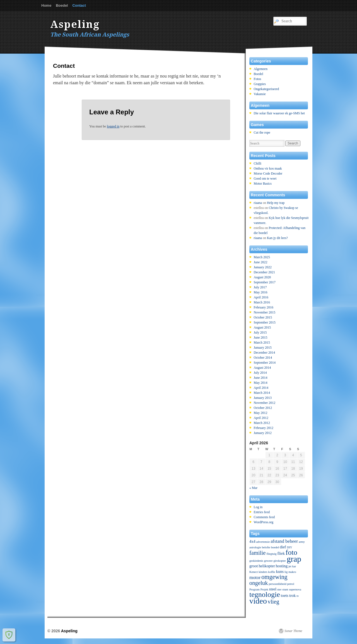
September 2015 (265, 322)
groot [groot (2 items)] (254, 566)
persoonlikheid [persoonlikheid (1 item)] (277, 584)
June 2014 (261, 378)
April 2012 (261, 418)
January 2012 (263, 433)
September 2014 (265, 363)
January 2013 (263, 398)
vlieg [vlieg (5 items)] (273, 602)
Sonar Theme (293, 631)
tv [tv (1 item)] (298, 596)
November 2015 (265, 312)
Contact (79, 5)
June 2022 (261, 262)
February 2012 (264, 428)
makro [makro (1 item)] (292, 572)
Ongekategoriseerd (266, 89)
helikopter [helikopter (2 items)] (267, 566)
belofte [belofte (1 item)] (266, 547)
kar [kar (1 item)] (294, 566)
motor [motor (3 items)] (255, 577)
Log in (258, 507)
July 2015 (260, 332)
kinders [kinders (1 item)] (263, 572)
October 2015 (263, 317)
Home (46, 5)
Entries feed (262, 512)
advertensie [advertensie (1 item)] (263, 542)
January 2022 (263, 267)
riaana (258, 203)
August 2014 (262, 368)
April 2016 (261, 297)
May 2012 (261, 413)
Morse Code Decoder (268, 173)
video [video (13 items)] (258, 601)
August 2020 (262, 277)
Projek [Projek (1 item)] (264, 589)
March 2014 (262, 393)
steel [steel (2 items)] (273, 589)
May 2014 (261, 383)
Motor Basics (263, 184)
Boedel (62, 5)
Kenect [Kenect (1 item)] (254, 572)
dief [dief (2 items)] (283, 547)
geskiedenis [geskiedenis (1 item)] (256, 561)
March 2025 (262, 257)
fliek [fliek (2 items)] (281, 553)
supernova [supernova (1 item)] (295, 589)
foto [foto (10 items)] (291, 552)
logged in (113, 126)
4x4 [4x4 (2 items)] (252, 541)
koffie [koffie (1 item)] (272, 572)
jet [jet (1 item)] (290, 566)
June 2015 (261, 337)
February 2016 (264, 307)
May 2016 (261, 292)
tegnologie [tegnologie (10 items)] (265, 594)
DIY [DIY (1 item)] (289, 547)
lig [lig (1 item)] (286, 572)
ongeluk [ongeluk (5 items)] (259, 583)
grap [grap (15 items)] (294, 559)
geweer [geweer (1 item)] (268, 561)
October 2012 (263, 408)
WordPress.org (264, 522)
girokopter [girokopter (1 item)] (279, 561)
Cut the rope (262, 132)
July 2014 (260, 373)
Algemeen (261, 69)
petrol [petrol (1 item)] (291, 584)
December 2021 (264, 272)
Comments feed (264, 517)
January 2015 (263, 348)
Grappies (260, 84)
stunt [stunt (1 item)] (285, 589)
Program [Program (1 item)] (255, 589)
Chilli (258, 163)
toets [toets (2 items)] (285, 595)
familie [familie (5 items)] (257, 553)
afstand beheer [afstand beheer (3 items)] (284, 541)
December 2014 (264, 353)
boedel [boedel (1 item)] (275, 547)
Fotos (258, 79)
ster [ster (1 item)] (279, 589)
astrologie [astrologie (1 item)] (255, 547)
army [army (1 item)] (302, 542)
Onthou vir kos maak (268, 168)
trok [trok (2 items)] (292, 595)
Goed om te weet (265, 179)
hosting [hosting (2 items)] (282, 566)
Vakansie (260, 94)
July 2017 (260, 287)
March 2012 (262, 423)
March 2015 (262, 342)
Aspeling (75, 24)
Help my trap (276, 203)
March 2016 (262, 302)
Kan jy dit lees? (277, 238)
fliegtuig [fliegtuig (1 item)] (271, 554)
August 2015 (262, 327)
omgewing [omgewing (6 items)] (274, 577)
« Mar (253, 488)
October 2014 (263, 358)
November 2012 (265, 403)
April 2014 (261, 388)
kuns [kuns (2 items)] (280, 571)
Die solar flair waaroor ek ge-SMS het (279, 113)
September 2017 (265, 282)
